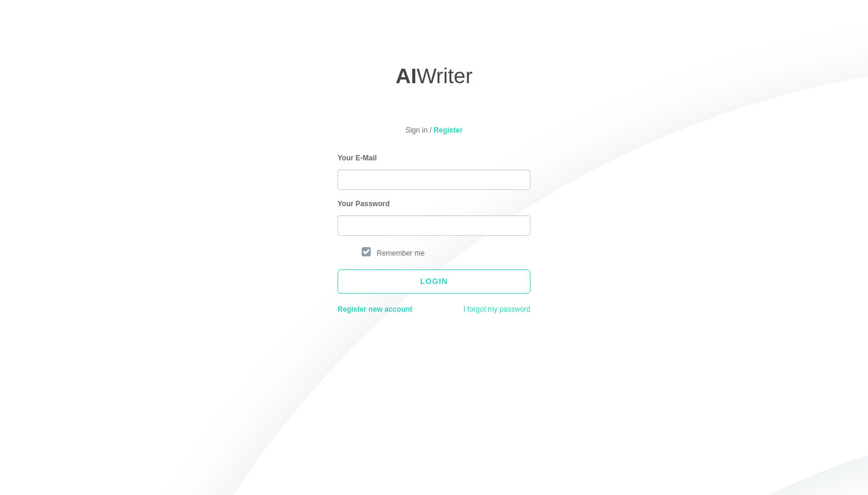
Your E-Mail (357, 158)
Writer (434, 76)
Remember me (401, 253)
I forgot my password (497, 309)
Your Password (363, 204)
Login (434, 281)
